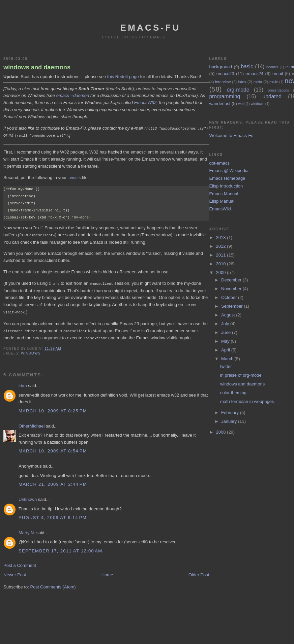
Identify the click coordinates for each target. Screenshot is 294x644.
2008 (222, 432)
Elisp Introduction (226, 186)
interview (223, 82)
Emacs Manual (224, 194)
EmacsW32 (145, 103)
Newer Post (15, 572)
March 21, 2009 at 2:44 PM (53, 481)
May (226, 341)
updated (272, 96)
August (229, 315)
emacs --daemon (73, 95)
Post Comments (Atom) (53, 584)
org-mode (238, 90)
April (226, 350)
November (232, 289)
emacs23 (225, 74)
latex (242, 82)
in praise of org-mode (241, 375)
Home (107, 572)
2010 (222, 264)
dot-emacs (219, 163)
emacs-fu (151, 28)
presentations (278, 90)
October (230, 297)
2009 (222, 273)
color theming (233, 393)
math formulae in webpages (247, 401)
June (227, 332)
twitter (226, 366)
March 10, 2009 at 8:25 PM (53, 408)
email (278, 74)
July (226, 324)
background (220, 67)
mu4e (274, 82)
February (231, 413)
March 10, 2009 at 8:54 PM (53, 448)
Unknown (28, 496)
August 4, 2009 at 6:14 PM (53, 515)
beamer (272, 67)
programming (225, 96)
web (241, 104)
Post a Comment (20, 562)
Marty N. (27, 530)
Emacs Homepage (227, 178)
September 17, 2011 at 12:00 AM (60, 548)
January (230, 421)
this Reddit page (123, 77)
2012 (222, 246)
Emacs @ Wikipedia (229, 171)
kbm (23, 383)
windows (31, 350)
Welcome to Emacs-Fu (231, 135)
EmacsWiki (220, 209)
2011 (222, 255)
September (232, 306)
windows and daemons (37, 67)
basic (247, 66)
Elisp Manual (222, 201)
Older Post (199, 572)
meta (258, 82)
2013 (222, 238)
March (228, 359)
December (232, 280)
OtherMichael (32, 423)
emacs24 (254, 74)
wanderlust (220, 104)
